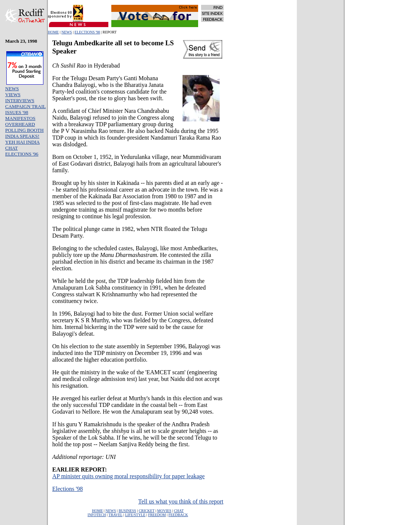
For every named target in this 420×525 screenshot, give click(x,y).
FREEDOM (157, 515)
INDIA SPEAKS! (22, 136)
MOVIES (164, 511)
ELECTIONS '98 (87, 32)
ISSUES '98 (17, 112)
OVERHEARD (20, 124)
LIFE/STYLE (135, 515)
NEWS (66, 32)
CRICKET (147, 511)
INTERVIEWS (20, 100)
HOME (53, 32)
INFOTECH (97, 515)
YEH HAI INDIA (22, 142)
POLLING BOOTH (24, 130)
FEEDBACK (178, 515)
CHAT (12, 148)
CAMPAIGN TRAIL (25, 106)
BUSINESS (127, 511)
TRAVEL (115, 515)
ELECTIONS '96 (22, 154)
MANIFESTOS (20, 118)
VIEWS (13, 94)
